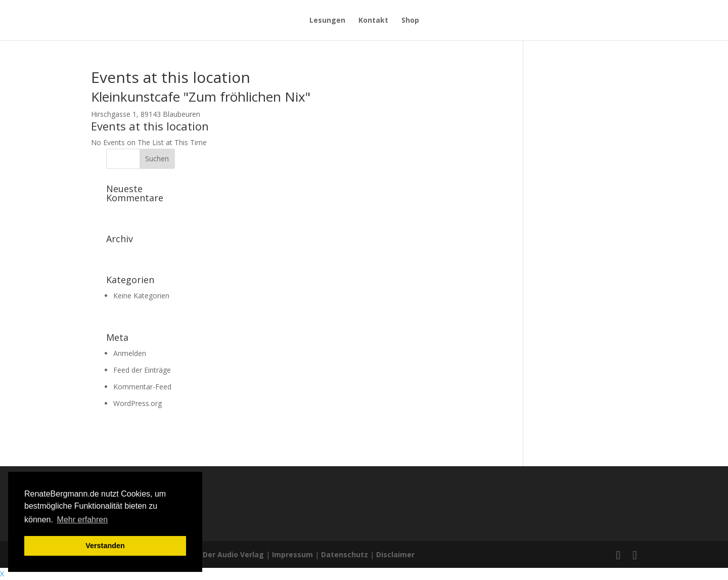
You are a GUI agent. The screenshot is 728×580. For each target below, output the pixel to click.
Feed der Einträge (142, 370)
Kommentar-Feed (142, 387)
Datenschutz (345, 554)
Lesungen (327, 21)
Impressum (292, 554)
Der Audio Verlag (233, 554)
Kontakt (373, 21)
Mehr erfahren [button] (83, 520)
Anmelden (130, 353)
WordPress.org (138, 403)
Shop (410, 21)
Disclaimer (395, 554)
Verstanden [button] (105, 546)
